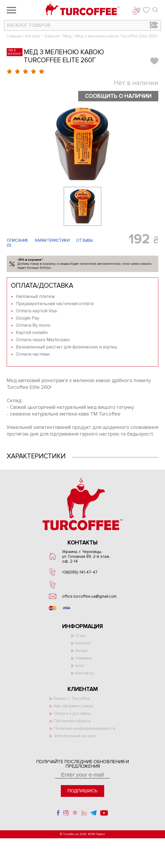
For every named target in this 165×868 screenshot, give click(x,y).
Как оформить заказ (74, 706)
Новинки (84, 658)
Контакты (85, 673)
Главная (14, 36)
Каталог (33, 36)
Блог (80, 666)
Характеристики (52, 240)
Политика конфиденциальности (85, 728)
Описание (17, 240)
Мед (67, 36)
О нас (81, 636)
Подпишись (82, 791)
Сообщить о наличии (118, 96)
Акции (81, 651)
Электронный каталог (75, 736)
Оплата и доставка (72, 713)
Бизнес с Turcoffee (72, 698)
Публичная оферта (72, 721)
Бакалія (52, 36)
